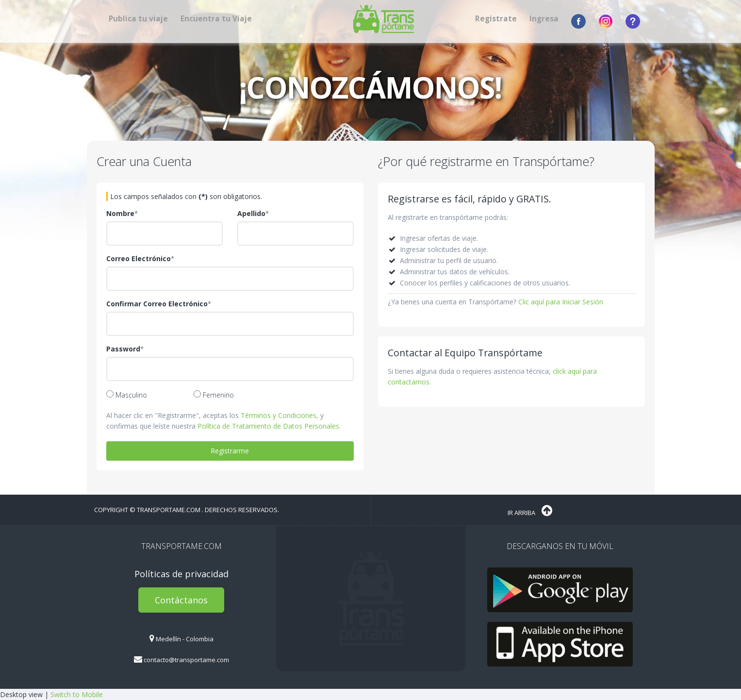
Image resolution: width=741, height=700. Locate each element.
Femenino (214, 395)
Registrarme (230, 451)
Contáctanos (181, 600)
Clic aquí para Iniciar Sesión (561, 302)
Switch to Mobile (77, 694)
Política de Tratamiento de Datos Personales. (269, 426)
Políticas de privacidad (181, 574)
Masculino (127, 395)
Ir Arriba (530, 511)
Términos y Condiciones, (280, 415)
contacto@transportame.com (181, 660)
